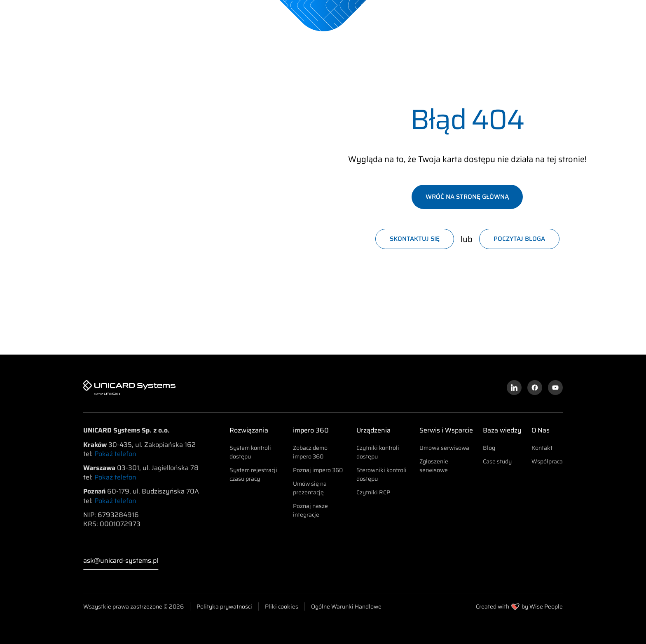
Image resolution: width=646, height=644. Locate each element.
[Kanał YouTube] (555, 388)
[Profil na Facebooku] (535, 388)
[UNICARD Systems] (78, 15)
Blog (489, 448)
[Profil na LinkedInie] (514, 388)
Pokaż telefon (115, 454)
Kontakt (542, 448)
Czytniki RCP (373, 492)
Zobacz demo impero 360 (310, 452)
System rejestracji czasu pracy (253, 474)
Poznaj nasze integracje (310, 510)
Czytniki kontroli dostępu (378, 452)
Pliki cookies (282, 607)
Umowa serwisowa (444, 448)
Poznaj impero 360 (318, 470)
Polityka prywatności (224, 607)
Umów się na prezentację (310, 488)
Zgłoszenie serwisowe (434, 466)
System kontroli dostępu (250, 452)
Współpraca (547, 461)
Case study (497, 461)
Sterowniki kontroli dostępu (382, 474)
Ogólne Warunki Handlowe (346, 607)
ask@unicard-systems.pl (121, 561)
